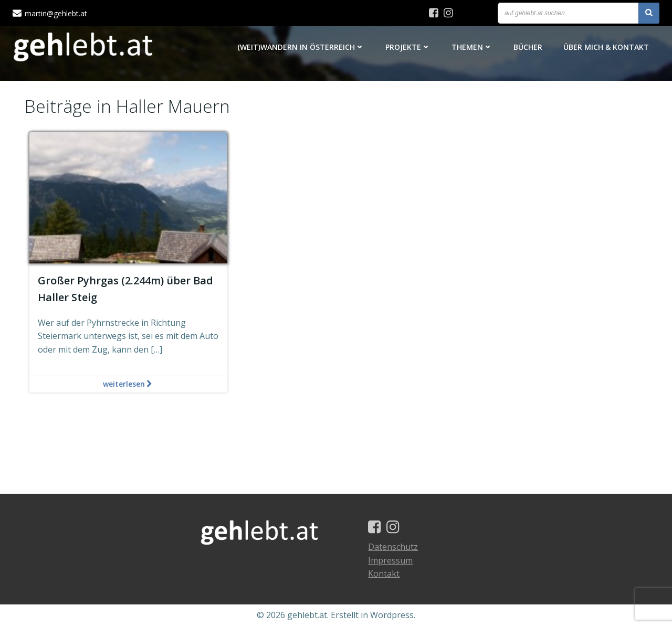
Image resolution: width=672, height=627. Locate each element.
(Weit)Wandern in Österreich (301, 47)
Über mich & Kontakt (606, 47)
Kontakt (384, 575)
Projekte (408, 47)
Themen (472, 47)
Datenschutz (393, 548)
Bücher (528, 47)
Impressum (391, 561)
